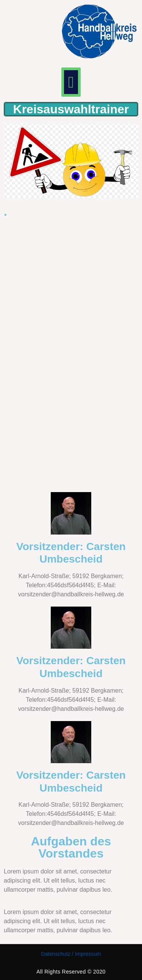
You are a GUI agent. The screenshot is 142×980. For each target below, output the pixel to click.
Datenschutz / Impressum (71, 954)
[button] (71, 82)
